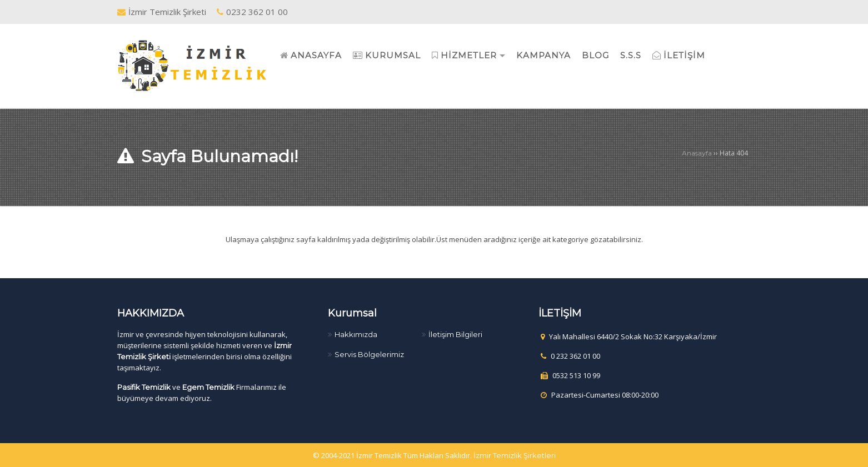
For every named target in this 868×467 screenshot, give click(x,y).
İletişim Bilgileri (455, 334)
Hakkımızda (356, 334)
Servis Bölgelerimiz (369, 354)
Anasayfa (697, 153)
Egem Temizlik (208, 387)
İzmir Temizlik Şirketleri (515, 455)
